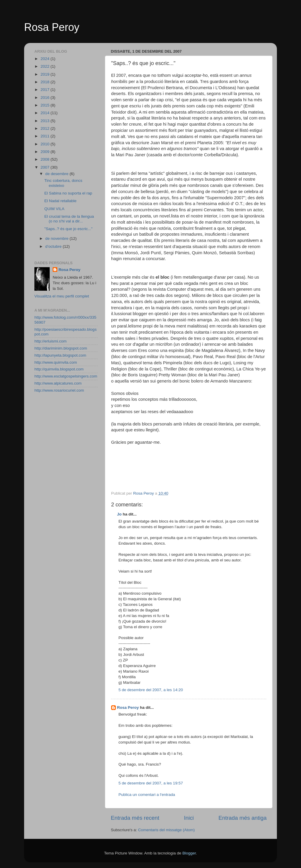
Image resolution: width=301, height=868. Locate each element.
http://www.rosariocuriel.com (59, 390)
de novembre (57, 238)
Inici (189, 818)
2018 (46, 82)
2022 (46, 66)
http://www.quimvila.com (56, 362)
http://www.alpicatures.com (58, 383)
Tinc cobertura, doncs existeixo (63, 183)
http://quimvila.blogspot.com (59, 369)
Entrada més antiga (243, 818)
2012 (46, 128)
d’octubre (54, 246)
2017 (46, 90)
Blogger (189, 853)
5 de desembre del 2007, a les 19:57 (151, 783)
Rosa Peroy (52, 27)
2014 (46, 113)
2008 (46, 159)
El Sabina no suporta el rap (68, 193)
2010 (46, 144)
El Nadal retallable (61, 201)
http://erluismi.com (51, 341)
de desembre (57, 174)
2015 (46, 105)
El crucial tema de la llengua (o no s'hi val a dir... (69, 219)
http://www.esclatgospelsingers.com (66, 376)
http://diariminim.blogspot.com (61, 348)
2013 (46, 121)
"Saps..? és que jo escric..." (68, 229)
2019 (46, 74)
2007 (46, 167)
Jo (119, 514)
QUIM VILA (54, 209)
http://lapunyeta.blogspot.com (60, 355)
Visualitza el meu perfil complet (62, 296)
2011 (46, 136)
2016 (46, 98)
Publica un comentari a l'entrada (147, 795)
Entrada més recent (135, 818)
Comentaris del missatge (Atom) (167, 830)
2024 (46, 59)
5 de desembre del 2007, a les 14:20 (151, 690)
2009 (46, 152)
